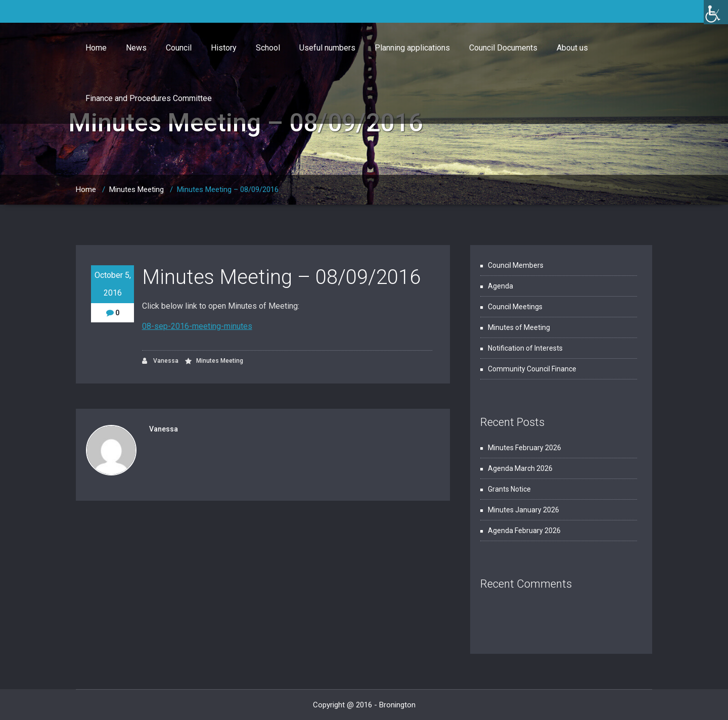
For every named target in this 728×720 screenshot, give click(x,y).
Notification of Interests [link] (525, 348)
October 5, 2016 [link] (113, 284)
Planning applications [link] (412, 48)
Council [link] (179, 48)
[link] (716, 12)
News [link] (136, 48)
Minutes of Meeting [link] (519, 327)
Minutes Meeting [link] (136, 189)
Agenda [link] (500, 286)
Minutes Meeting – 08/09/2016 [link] (228, 189)
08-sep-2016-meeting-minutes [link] (197, 326)
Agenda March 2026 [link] (520, 468)
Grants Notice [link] (509, 489)
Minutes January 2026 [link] (524, 510)
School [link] (268, 48)
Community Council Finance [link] (532, 369)
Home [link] (96, 48)
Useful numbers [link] (327, 48)
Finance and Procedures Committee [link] (149, 98)
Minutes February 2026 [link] (525, 448)
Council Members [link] (516, 265)
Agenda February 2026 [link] (524, 531)
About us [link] (572, 48)
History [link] (224, 48)
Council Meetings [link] (515, 307)
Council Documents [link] (503, 48)
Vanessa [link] (160, 361)
